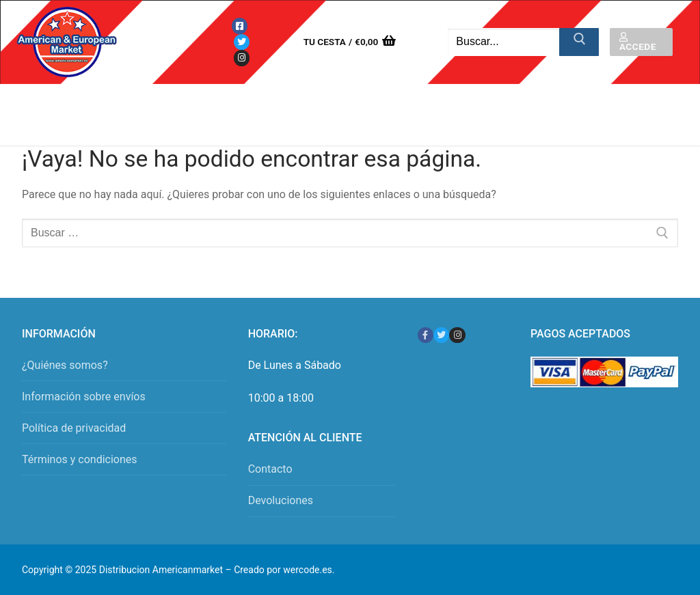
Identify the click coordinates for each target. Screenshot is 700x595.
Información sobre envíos (84, 397)
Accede (638, 42)
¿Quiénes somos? (65, 365)
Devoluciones (281, 500)
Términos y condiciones (80, 459)
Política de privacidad (74, 428)
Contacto (270, 469)
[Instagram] (242, 58)
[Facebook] (240, 26)
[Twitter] (242, 42)
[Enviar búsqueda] (579, 42)
